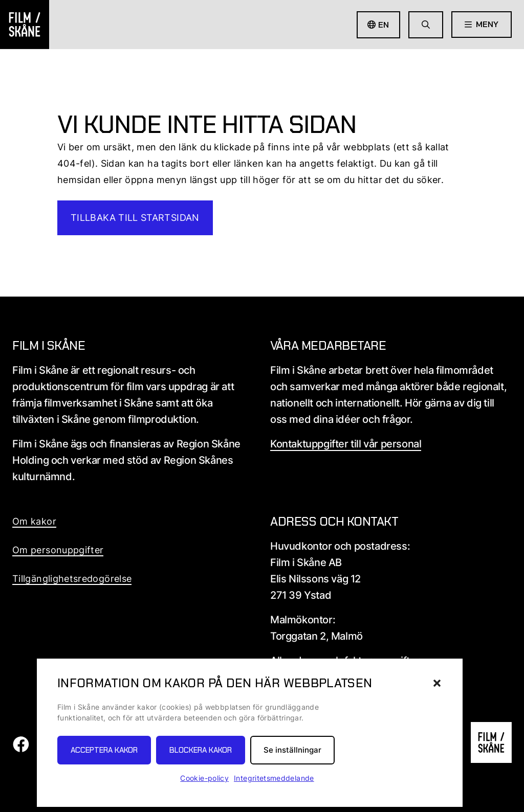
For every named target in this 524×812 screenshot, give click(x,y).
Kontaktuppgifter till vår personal (346, 444)
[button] (437, 683)
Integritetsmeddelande (274, 778)
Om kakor (34, 521)
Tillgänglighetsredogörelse (72, 579)
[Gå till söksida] (426, 25)
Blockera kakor (201, 750)
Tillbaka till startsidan (135, 218)
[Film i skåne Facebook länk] (21, 749)
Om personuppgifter (58, 550)
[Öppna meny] (482, 25)
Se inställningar (292, 750)
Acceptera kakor (104, 750)
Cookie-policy (204, 778)
